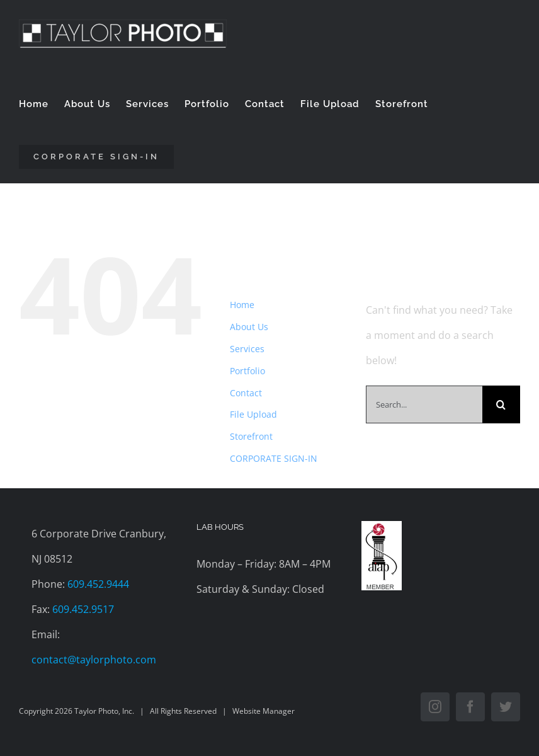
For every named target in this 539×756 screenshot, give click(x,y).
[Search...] (424, 404)
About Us (249, 327)
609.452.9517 (83, 609)
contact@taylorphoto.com (94, 660)
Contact (246, 393)
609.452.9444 (98, 584)
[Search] (501, 404)
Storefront (251, 436)
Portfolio (247, 371)
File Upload (253, 414)
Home (242, 305)
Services (247, 349)
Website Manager (264, 711)
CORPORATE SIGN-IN (274, 458)
